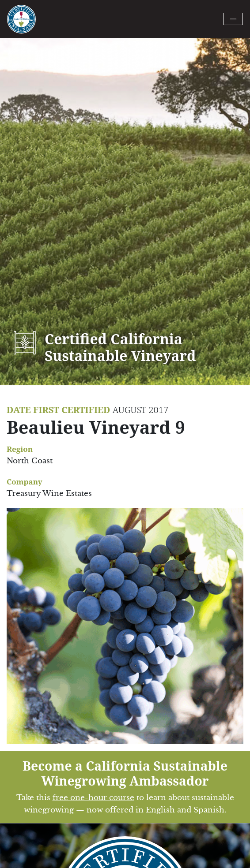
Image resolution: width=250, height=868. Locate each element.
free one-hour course (93, 798)
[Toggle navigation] (233, 19)
